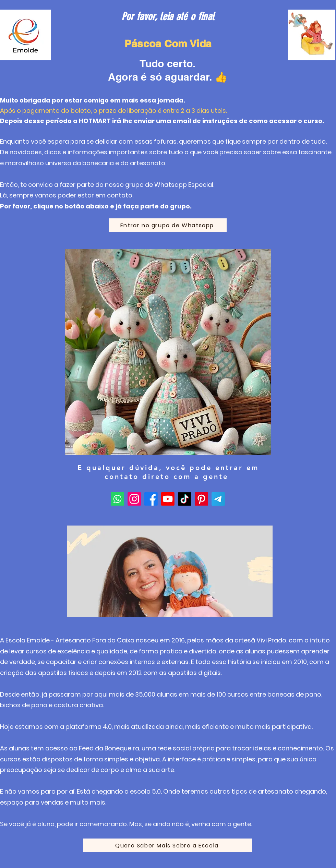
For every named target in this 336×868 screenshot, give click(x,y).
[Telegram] (218, 499)
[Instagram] (134, 499)
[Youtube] (168, 499)
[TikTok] (185, 499)
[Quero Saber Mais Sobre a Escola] (168, 845)
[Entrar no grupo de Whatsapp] (168, 225)
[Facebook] (151, 499)
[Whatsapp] (117, 499)
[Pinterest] (201, 499)
